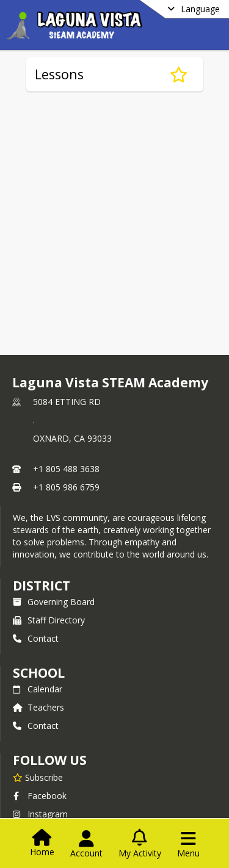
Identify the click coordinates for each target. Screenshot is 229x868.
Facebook (40, 796)
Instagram (40, 814)
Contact (36, 638)
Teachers (38, 707)
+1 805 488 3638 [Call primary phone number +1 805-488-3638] (66, 469)
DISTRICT (42, 586)
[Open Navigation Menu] (188, 844)
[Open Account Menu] (86, 844)
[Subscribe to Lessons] (179, 74)
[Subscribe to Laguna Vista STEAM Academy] (38, 777)
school (39, 673)
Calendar (38, 689)
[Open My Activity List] (140, 844)
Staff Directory (49, 620)
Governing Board (54, 602)
